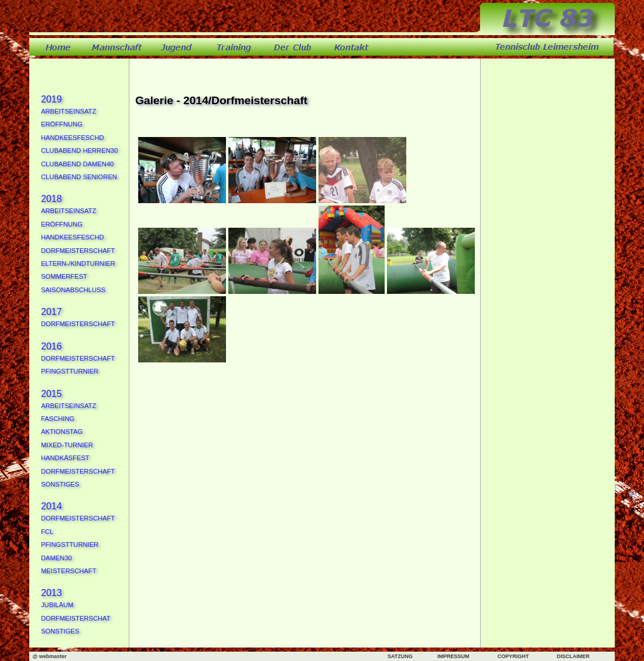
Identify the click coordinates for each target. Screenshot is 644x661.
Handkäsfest (65, 458)
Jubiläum (57, 605)
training (234, 47)
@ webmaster (49, 656)
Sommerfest (64, 276)
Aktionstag (62, 431)
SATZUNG (400, 656)
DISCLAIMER (573, 656)
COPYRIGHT (513, 656)
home (59, 47)
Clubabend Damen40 (77, 164)
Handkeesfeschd (73, 138)
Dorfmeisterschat (76, 618)
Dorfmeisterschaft (78, 251)
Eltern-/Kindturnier (78, 263)
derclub (293, 47)
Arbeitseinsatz (68, 111)
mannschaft (117, 47)
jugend (176, 47)
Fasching (58, 419)
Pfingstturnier (70, 371)
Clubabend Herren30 (79, 150)
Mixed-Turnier (67, 445)
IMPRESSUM (453, 656)
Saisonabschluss (73, 290)
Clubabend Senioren (79, 177)
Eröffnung (62, 124)
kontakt (351, 47)
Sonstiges (60, 484)
